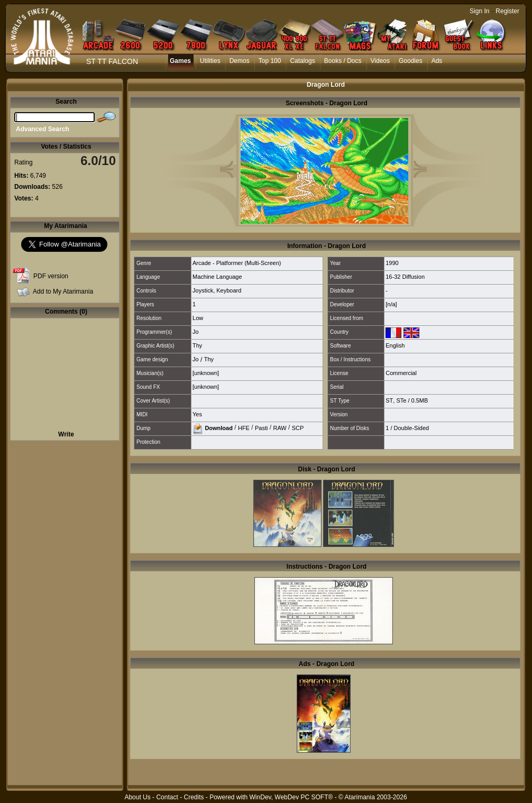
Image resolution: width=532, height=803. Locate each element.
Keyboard (229, 290)
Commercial (401, 373)
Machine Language (217, 277)
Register (507, 11)
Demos (240, 61)
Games (180, 61)
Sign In (479, 11)
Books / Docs (343, 61)
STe (401, 400)
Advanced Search (43, 129)
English (395, 345)
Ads (437, 61)
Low (198, 318)
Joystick (203, 290)
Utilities (210, 61)
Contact (167, 797)
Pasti (261, 427)
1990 (392, 263)
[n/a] (391, 304)
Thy (197, 345)
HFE (244, 427)
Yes (197, 414)
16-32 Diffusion (405, 277)
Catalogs (302, 61)
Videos (380, 61)
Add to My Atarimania (63, 291)
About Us (137, 797)
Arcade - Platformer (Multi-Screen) (237, 263)
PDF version (51, 276)
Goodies (411, 61)
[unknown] (206, 373)
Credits (194, 797)
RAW (279, 427)
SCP (298, 427)
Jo (196, 332)
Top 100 (270, 61)
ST (389, 400)
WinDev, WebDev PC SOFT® (291, 797)
